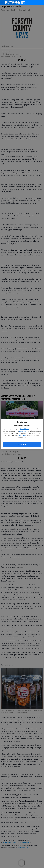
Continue (22, 445)
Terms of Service (25, 429)
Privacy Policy (23, 431)
